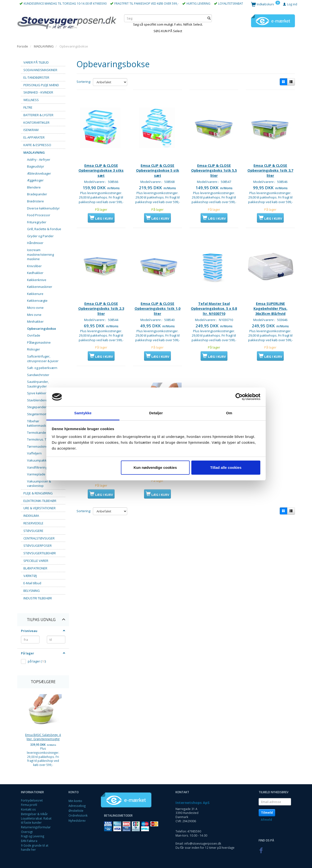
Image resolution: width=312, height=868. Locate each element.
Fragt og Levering (33, 836)
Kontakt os (28, 809)
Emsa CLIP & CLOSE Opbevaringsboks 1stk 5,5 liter (214, 162)
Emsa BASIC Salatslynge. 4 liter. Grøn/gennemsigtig (43, 737)
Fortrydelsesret (32, 800)
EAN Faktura (29, 841)
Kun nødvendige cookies (155, 467)
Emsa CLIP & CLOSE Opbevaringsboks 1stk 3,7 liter (270, 162)
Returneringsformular (36, 827)
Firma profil (29, 805)
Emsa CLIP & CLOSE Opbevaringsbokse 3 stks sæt (101, 162)
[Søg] (209, 18)
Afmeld (266, 820)
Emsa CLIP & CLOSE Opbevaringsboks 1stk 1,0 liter (157, 302)
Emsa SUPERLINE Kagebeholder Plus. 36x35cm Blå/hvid (270, 302)
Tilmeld (267, 813)
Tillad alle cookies (226, 467)
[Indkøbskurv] (266, 4)
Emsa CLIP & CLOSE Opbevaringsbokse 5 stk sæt (158, 162)
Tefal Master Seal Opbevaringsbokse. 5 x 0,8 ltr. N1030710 (214, 302)
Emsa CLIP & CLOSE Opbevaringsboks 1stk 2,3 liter (101, 302)
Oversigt (27, 832)
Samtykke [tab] (83, 413)
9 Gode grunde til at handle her (35, 847)
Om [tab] (229, 413)
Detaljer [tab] (156, 413)
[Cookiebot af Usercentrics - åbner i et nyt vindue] (239, 397)
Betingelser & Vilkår (34, 814)
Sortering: (84, 82)
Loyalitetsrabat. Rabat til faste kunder (36, 820)
